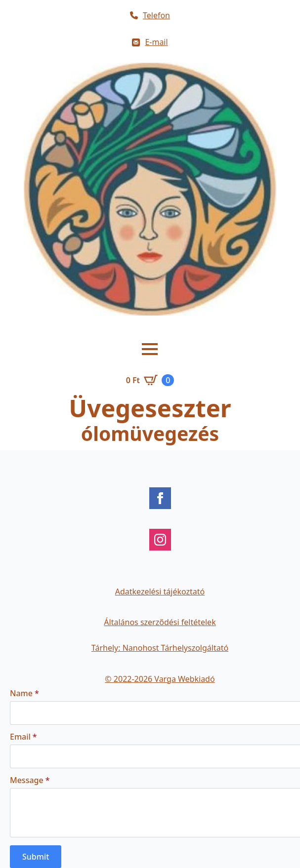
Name (24, 693)
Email (23, 737)
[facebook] (160, 498)
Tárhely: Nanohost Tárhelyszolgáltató (160, 648)
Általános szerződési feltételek (160, 622)
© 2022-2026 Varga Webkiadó (160, 679)
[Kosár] (150, 380)
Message (30, 780)
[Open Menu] (150, 349)
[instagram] (160, 540)
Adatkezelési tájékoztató (160, 592)
